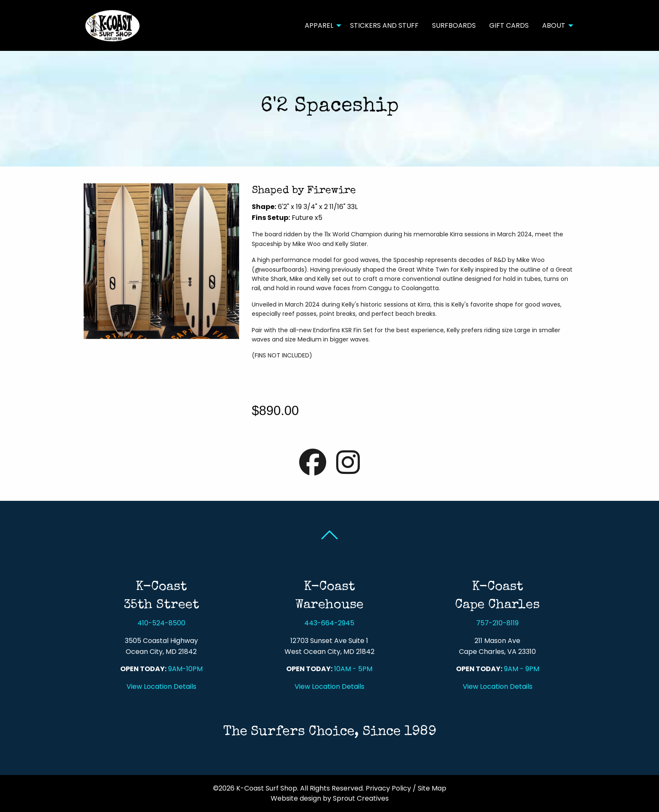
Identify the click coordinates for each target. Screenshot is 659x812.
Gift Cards (509, 25)
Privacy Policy (388, 788)
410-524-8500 (161, 623)
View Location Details (161, 686)
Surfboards (454, 25)
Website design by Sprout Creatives (330, 798)
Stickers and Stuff (384, 25)
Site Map (432, 788)
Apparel (319, 25)
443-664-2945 (329, 623)
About (554, 25)
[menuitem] (321, 25)
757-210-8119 (497, 623)
